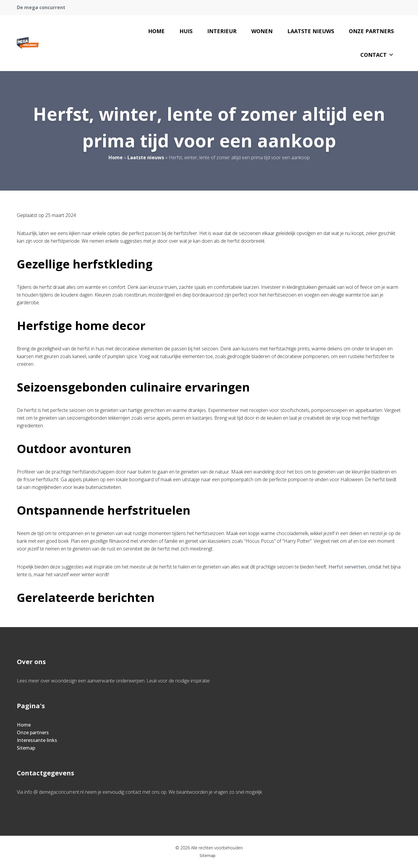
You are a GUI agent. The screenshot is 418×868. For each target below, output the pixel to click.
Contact (377, 55)
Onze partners (371, 31)
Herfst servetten (347, 567)
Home (156, 31)
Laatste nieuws (311, 31)
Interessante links (37, 740)
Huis (186, 31)
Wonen (262, 31)
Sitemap (26, 748)
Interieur (222, 31)
